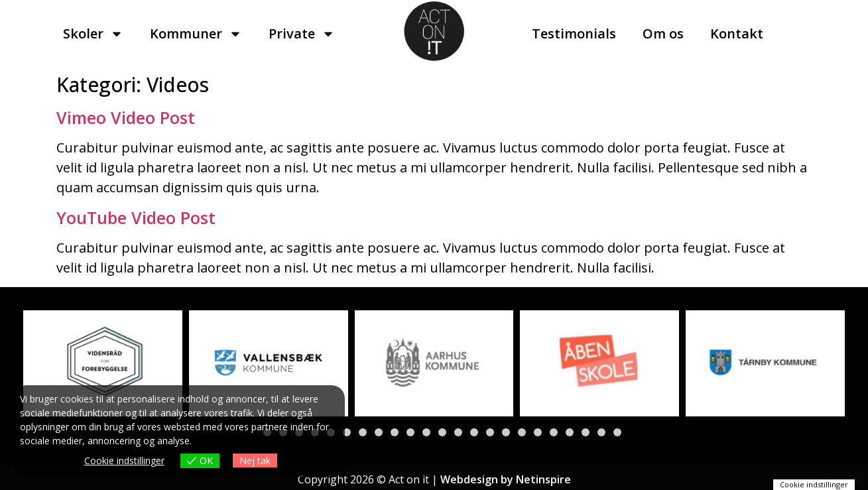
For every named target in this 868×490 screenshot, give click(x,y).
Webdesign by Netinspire (506, 479)
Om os (663, 33)
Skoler (93, 34)
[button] (347, 432)
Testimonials (574, 33)
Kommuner (196, 34)
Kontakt (737, 33)
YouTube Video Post (136, 217)
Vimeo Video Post (126, 117)
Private (302, 34)
